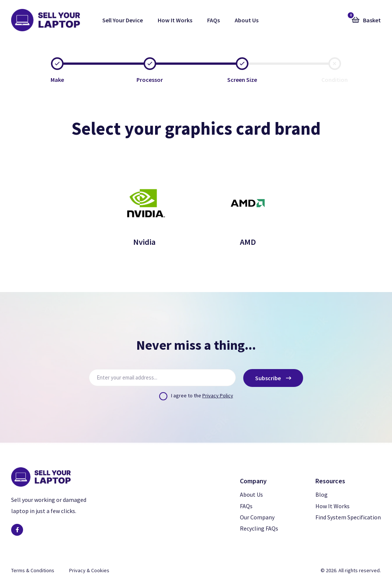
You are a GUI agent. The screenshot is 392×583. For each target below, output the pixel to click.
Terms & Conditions (33, 570)
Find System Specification (348, 517)
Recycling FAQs (259, 528)
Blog (322, 494)
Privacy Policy (218, 395)
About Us (247, 20)
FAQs (213, 20)
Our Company (257, 517)
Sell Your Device (123, 20)
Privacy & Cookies (89, 570)
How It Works (175, 20)
